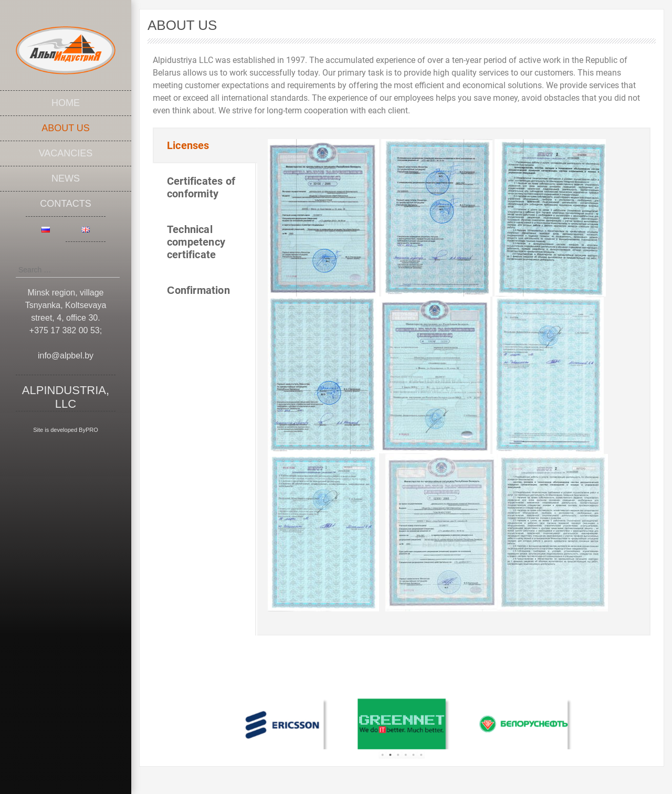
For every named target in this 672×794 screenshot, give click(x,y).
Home (66, 103)
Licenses (188, 145)
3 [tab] (399, 745)
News (66, 178)
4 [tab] (405, 745)
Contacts (66, 204)
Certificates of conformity (201, 187)
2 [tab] (393, 745)
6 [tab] (416, 745)
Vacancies (66, 153)
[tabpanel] (311, 722)
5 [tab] (410, 745)
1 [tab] (387, 745)
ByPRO (88, 430)
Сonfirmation (198, 290)
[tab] (205, 145)
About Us (66, 128)
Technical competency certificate (196, 242)
